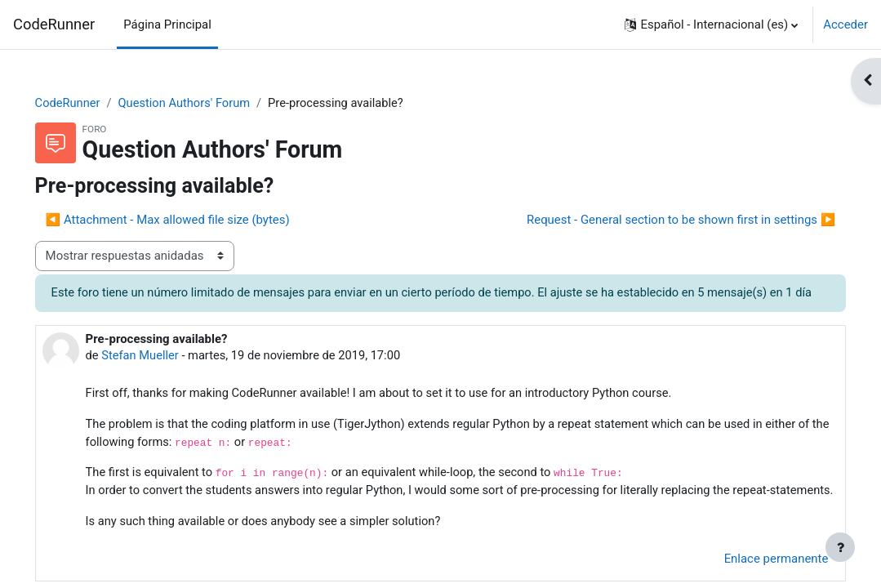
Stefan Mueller (164, 375)
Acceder (845, 24)
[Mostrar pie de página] (840, 547)
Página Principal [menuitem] (167, 24)
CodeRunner (54, 24)
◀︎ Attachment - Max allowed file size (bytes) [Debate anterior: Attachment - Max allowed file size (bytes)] (191, 220)
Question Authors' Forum (210, 104)
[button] (711, 24)
